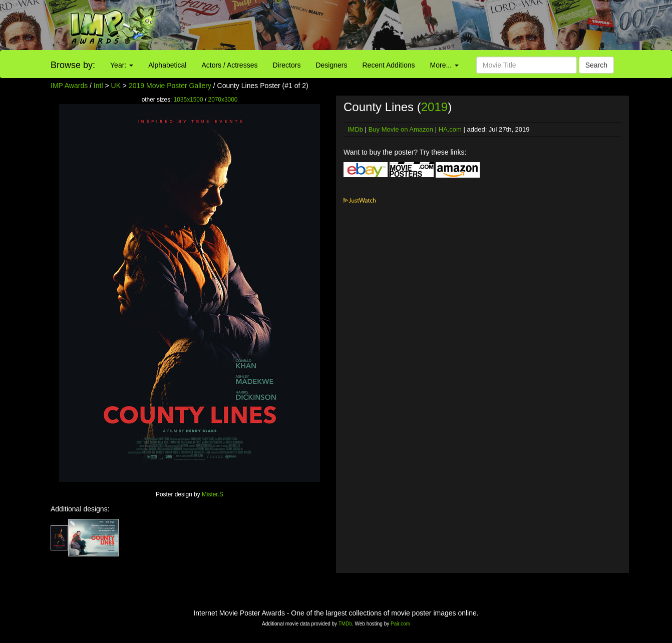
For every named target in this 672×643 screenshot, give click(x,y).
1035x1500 (189, 100)
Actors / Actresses (229, 65)
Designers (331, 65)
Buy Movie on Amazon (401, 129)
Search (596, 65)
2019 (434, 107)
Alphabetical (167, 65)
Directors (286, 65)
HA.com (450, 129)
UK (116, 86)
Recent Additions (389, 65)
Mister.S (213, 494)
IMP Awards (69, 86)
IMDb (355, 129)
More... (444, 65)
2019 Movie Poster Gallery (170, 86)
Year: (122, 65)
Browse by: (73, 65)
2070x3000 (223, 100)
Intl (98, 86)
